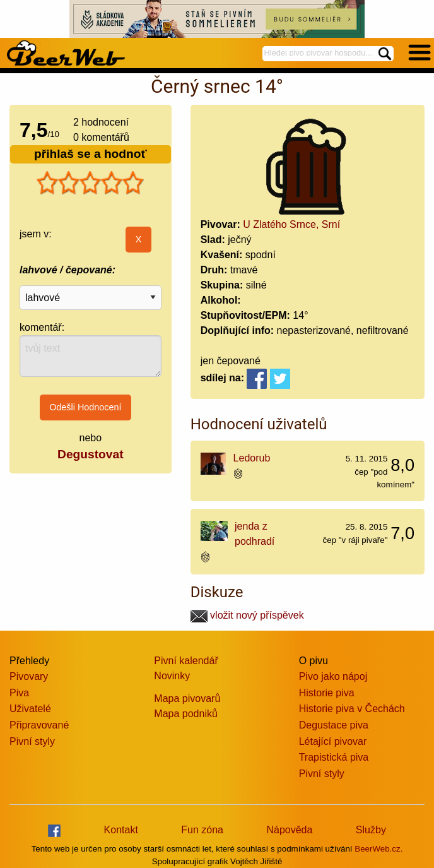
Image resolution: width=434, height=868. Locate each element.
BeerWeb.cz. (378, 849)
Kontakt (121, 830)
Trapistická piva (334, 757)
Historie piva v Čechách (352, 709)
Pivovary (29, 676)
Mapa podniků (186, 714)
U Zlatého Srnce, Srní (291, 224)
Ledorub (252, 458)
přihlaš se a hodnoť (91, 154)
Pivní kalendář (186, 661)
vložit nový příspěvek (247, 615)
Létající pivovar (333, 741)
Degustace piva (334, 725)
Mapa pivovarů (187, 699)
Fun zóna (202, 830)
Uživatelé (30, 709)
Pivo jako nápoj (333, 676)
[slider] (90, 183)
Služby (371, 830)
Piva (19, 693)
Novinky (172, 676)
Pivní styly (32, 741)
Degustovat (90, 454)
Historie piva (327, 693)
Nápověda (289, 830)
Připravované (39, 725)
